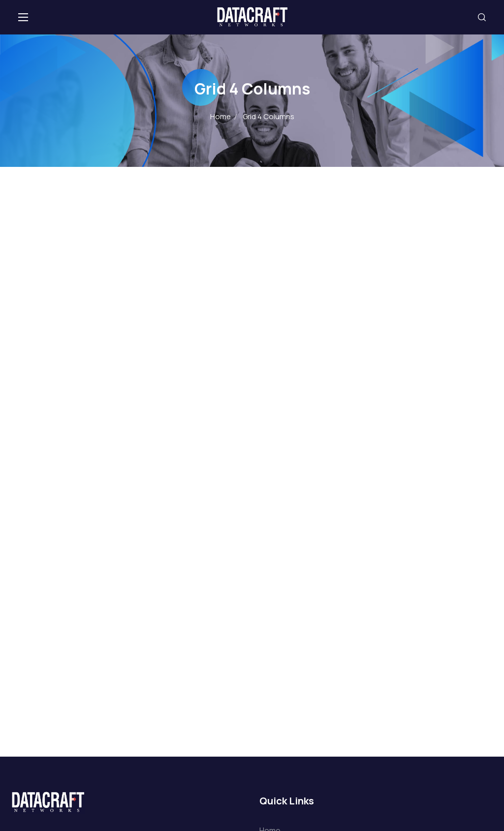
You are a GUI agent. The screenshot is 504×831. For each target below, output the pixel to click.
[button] (482, 17)
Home (220, 116)
